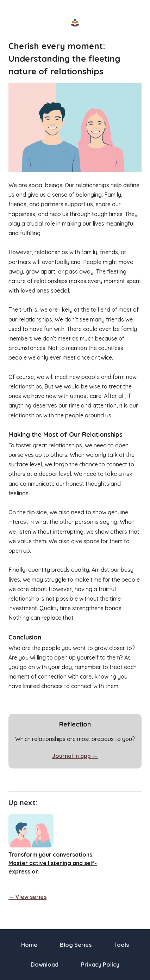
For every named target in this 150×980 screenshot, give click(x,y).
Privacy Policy (100, 964)
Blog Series (76, 945)
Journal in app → (75, 756)
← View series (27, 897)
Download (45, 964)
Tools (121, 945)
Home (29, 945)
